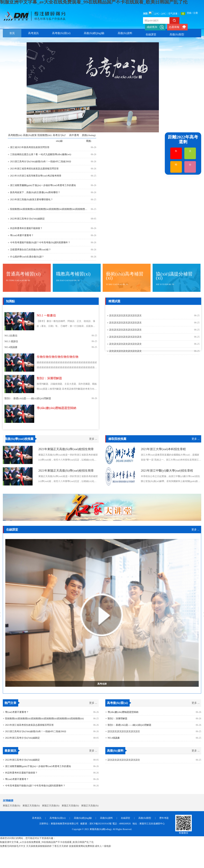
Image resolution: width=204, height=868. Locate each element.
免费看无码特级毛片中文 (13, 846)
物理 (35, 308)
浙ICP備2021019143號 (101, 824)
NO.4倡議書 (11, 347)
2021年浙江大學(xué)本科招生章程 (163, 449)
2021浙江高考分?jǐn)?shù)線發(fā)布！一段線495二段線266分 (41, 162)
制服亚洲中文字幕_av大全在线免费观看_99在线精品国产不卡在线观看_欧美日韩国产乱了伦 (47, 842)
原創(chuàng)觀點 (89, 138)
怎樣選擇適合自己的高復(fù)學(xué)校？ (31, 250)
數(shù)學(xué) (77, 308)
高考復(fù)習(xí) (61, 33)
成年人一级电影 (103, 846)
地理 (50, 308)
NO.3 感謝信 (11, 341)
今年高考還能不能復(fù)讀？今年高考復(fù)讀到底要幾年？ (40, 242)
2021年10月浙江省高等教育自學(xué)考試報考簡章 (36, 176)
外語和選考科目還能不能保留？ (26, 228)
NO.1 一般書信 (46, 315)
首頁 (12, 33)
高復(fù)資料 (125, 33)
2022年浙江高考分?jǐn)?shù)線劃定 (27, 219)
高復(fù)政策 (30, 135)
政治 (42, 308)
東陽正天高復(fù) (11, 806)
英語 (65, 308)
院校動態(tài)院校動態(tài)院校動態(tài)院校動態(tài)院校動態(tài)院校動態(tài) (49, 209)
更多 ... (93, 439)
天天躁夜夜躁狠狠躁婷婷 (39, 846)
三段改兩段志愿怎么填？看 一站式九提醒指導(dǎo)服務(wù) (41, 154)
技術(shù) (92, 308)
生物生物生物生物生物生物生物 (58, 357)
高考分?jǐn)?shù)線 (59, 138)
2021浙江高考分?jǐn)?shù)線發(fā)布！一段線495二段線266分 (36, 731)
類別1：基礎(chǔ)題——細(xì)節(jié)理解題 (28, 398)
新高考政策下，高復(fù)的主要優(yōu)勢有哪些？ (35, 192)
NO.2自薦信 (11, 336)
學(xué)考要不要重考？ (22, 235)
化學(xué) (25, 308)
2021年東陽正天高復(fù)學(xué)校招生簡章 (66, 449)
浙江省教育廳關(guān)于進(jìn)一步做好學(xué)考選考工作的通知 (43, 185)
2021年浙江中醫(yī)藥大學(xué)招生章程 (167, 471)
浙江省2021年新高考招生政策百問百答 (30, 147)
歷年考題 (15, 43)
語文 (7, 308)
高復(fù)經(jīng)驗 (94, 33)
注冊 (196, 13)
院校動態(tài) (45, 135)
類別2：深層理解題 (49, 378)
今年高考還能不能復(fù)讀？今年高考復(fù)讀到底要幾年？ (35, 786)
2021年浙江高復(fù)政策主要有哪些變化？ (31, 200)
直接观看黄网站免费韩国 (82, 846)
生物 (15, 308)
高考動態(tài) (15, 135)
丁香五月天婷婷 (60, 846)
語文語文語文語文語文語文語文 (125, 316)
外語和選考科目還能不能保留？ (21, 773)
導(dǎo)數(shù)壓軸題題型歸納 (56, 408)
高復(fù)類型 (177, 34)
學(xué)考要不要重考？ (17, 712)
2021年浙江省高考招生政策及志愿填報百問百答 (34, 169)
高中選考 (74, 135)
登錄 (189, 13)
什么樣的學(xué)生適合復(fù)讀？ (27, 257)
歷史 (57, 308)
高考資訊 (33, 33)
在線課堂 (151, 34)
